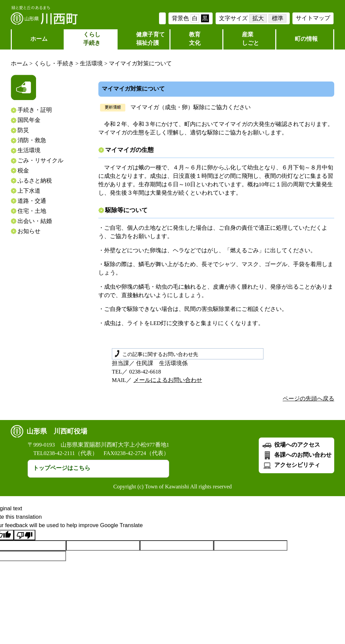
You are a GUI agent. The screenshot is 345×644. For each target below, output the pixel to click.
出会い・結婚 (35, 221)
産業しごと (250, 39)
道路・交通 (32, 201)
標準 (278, 18)
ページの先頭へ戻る (308, 399)
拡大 (258, 18)
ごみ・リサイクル (40, 160)
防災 (23, 130)
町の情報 (306, 39)
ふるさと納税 (35, 181)
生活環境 (91, 63)
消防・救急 (32, 140)
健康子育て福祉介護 (150, 39)
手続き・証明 (35, 110)
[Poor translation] (25, 535)
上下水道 (29, 191)
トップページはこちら (62, 468)
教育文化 (195, 39)
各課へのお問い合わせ (296, 455)
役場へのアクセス (291, 445)
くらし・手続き (54, 63)
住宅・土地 (32, 211)
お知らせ (29, 231)
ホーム (39, 39)
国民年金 (29, 120)
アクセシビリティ (291, 465)
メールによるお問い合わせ (168, 380)
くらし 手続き (92, 39)
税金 (23, 171)
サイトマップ (313, 18)
